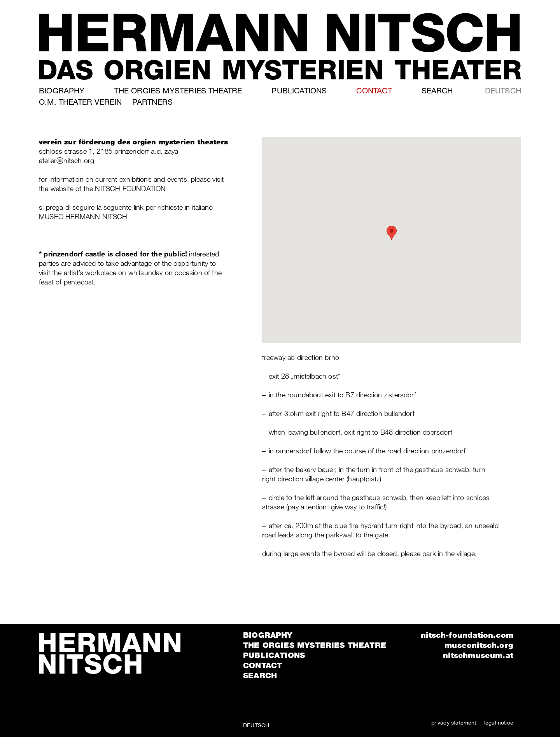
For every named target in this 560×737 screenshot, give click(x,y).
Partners (152, 102)
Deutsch (503, 90)
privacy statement (454, 722)
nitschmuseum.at (478, 655)
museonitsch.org (479, 645)
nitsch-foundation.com (467, 635)
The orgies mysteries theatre (178, 90)
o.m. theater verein (80, 102)
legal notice (499, 722)
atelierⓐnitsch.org (66, 160)
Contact (374, 90)
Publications (299, 90)
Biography (62, 90)
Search (437, 90)
